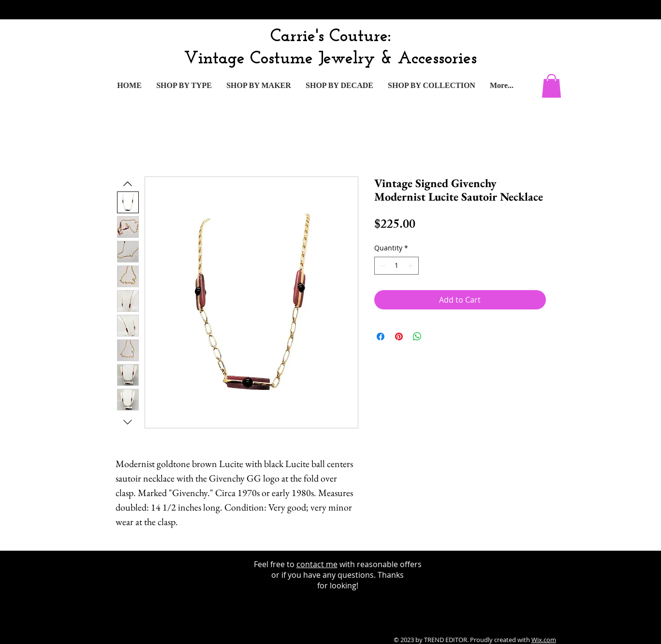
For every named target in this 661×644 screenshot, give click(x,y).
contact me (317, 564)
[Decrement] (382, 266)
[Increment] (411, 266)
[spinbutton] (397, 266)
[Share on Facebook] (381, 337)
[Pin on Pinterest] (399, 337)
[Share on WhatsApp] (417, 337)
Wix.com (544, 640)
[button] (551, 86)
